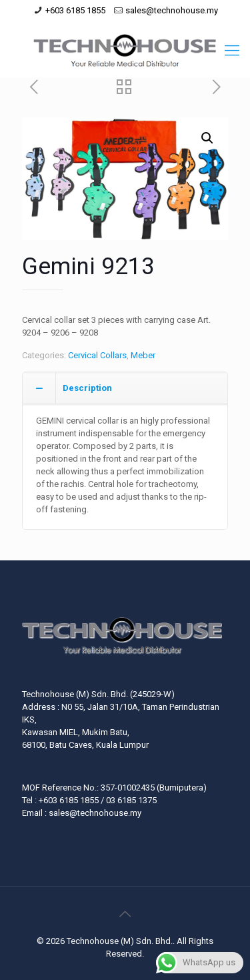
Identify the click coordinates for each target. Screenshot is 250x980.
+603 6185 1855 (75, 10)
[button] (207, 138)
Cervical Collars (97, 355)
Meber (143, 355)
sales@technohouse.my (172, 10)
